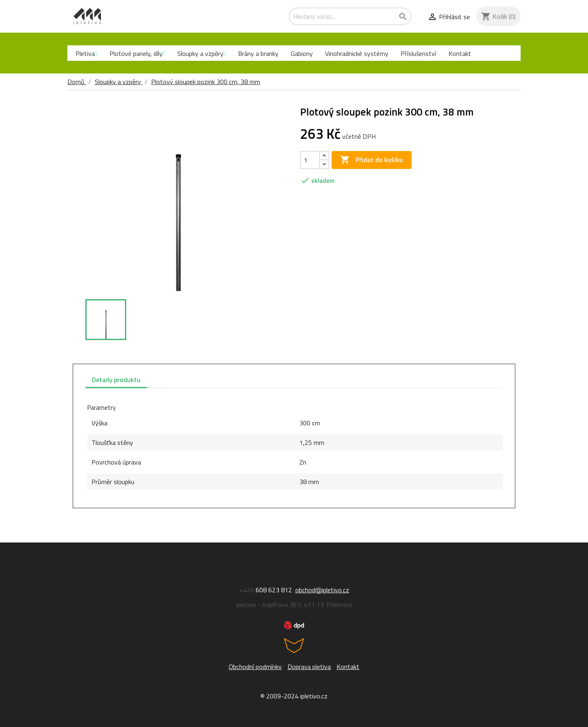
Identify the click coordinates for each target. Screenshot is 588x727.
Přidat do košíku (372, 160)
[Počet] (310, 160)
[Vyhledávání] (350, 16)
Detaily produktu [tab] (116, 380)
